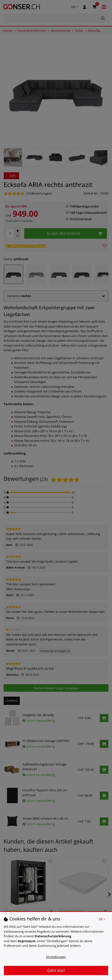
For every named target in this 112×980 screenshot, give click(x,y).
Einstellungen (56, 957)
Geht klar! (56, 970)
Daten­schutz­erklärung (53, 936)
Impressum (27, 941)
